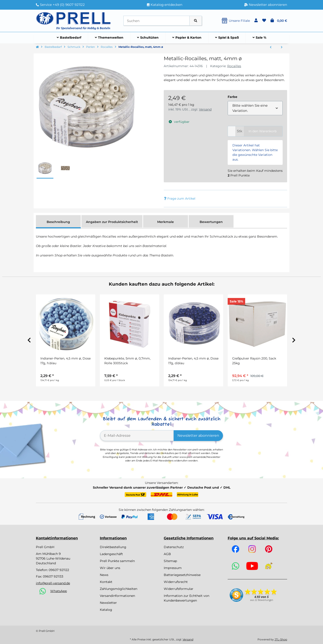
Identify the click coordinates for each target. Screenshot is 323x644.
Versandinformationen (117, 596)
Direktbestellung (113, 547)
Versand (205, 109)
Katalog (106, 610)
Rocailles (234, 66)
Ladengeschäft (111, 554)
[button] (256, 21)
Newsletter (108, 603)
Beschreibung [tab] (58, 222)
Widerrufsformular (179, 589)
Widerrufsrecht (176, 582)
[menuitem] (69, 38)
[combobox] (255, 108)
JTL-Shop (281, 639)
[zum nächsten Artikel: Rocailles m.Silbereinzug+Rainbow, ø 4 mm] (282, 47)
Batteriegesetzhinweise (182, 575)
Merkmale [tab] (166, 222)
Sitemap (170, 561)
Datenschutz (174, 547)
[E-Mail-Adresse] (137, 436)
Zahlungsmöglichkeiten (119, 589)
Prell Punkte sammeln (117, 561)
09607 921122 (59, 570)
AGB (167, 554)
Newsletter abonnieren (198, 436)
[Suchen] (156, 21)
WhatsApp (59, 591)
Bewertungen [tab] (211, 222)
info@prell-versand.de (53, 583)
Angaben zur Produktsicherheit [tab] (112, 222)
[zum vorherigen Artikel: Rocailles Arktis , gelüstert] (271, 47)
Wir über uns (110, 568)
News (104, 575)
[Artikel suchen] (196, 21)
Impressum (173, 568)
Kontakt (106, 582)
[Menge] (232, 131)
